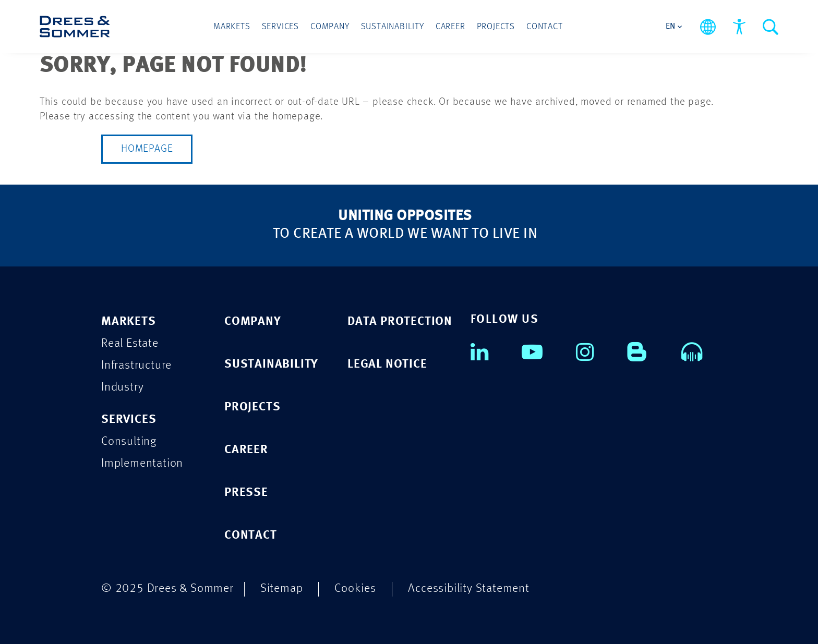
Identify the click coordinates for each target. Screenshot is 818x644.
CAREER (246, 450)
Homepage (147, 149)
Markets (232, 27)
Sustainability (393, 27)
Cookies (355, 588)
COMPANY (253, 321)
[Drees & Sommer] (75, 27)
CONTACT (251, 535)
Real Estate (130, 343)
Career (450, 27)
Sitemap (282, 588)
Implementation (142, 463)
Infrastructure (136, 365)
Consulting (129, 441)
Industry (122, 387)
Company (330, 27)
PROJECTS (252, 407)
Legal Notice (387, 364)
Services (280, 27)
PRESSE (246, 493)
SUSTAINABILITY (271, 364)
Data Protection (400, 321)
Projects (496, 27)
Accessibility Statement (468, 588)
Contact (545, 27)
